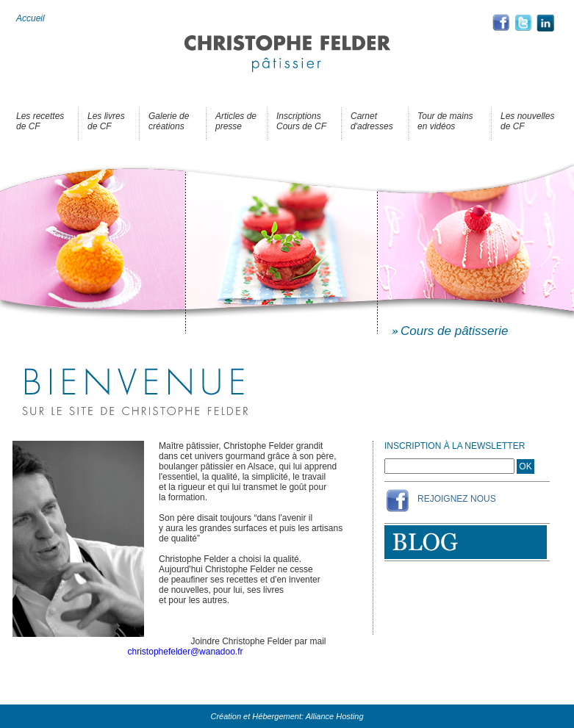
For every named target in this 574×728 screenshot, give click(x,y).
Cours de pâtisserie (454, 331)
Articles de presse (236, 121)
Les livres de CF (106, 121)
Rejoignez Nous (457, 499)
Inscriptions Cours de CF (301, 121)
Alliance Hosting (335, 716)
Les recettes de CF (40, 121)
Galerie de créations (169, 121)
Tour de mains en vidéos (445, 121)
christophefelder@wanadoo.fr (186, 652)
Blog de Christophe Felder (466, 542)
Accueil (31, 18)
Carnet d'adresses (372, 121)
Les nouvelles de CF (527, 121)
